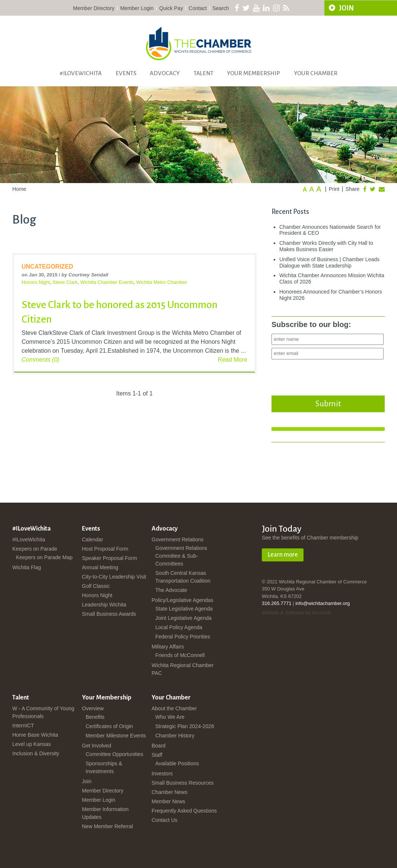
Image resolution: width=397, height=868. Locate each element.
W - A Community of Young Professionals (43, 712)
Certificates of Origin (109, 726)
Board (158, 746)
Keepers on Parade (35, 549)
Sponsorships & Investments (104, 767)
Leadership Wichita (104, 605)
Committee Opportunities (115, 754)
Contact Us (164, 820)
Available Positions (177, 763)
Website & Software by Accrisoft (296, 613)
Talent (204, 73)
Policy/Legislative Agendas (182, 600)
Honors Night (36, 282)
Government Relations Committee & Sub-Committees (181, 556)
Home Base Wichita (35, 735)
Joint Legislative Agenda (183, 618)
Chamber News (169, 792)
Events (126, 73)
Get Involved (97, 746)
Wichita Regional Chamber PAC (183, 669)
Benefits (95, 717)
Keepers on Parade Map (44, 557)
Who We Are (170, 717)
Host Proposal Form (105, 549)
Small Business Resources (183, 783)
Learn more (283, 555)
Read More (233, 360)
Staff (157, 755)
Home (19, 189)
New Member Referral (107, 826)
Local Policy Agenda (179, 627)
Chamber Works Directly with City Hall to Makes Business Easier (326, 246)
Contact (198, 8)
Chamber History (175, 736)
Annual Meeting (100, 567)
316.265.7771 (277, 603)
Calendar (93, 539)
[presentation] (328, 375)
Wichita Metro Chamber (162, 282)
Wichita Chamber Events (107, 282)
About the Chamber (174, 708)
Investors (162, 773)
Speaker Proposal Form (109, 558)
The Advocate (171, 590)
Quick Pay (171, 8)
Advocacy (165, 73)
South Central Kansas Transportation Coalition (183, 577)
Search (221, 8)
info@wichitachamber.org (323, 603)
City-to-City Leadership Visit (114, 577)
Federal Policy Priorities (183, 637)
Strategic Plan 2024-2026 (185, 726)
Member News (168, 801)
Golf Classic (96, 586)
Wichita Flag (27, 567)
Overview (93, 708)
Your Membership (253, 73)
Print (334, 189)
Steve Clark (65, 282)
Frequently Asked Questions (184, 811)
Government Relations (177, 539)
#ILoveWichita (81, 73)
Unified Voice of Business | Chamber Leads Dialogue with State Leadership (329, 262)
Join (87, 781)
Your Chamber (316, 73)
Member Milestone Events (116, 736)
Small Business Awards (109, 614)
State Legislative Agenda (184, 609)
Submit (328, 404)
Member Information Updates (105, 813)
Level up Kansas (32, 744)
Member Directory (94, 8)
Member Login (137, 8)
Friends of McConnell (180, 655)
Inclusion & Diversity (36, 753)
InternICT (23, 726)
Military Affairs (168, 647)
